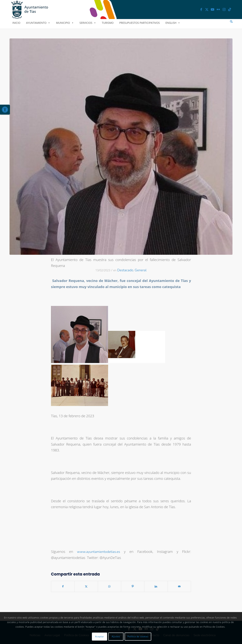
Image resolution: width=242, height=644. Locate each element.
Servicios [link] (88, 23)
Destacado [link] (125, 270)
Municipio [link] (65, 23)
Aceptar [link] (100, 637)
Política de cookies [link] (138, 637)
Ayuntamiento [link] (38, 23)
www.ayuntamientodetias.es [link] (99, 552)
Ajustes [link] (116, 637)
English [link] (173, 23)
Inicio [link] (16, 23)
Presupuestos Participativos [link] (140, 23)
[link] (5, 110)
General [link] (141, 270)
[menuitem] (231, 22)
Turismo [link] (108, 23)
